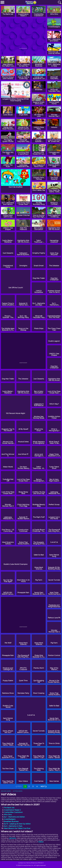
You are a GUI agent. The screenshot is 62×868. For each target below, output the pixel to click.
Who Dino (8, 815)
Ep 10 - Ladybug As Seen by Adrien (17, 824)
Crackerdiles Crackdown (13, 812)
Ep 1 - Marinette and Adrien (14, 817)
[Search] (60, 3)
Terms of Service (32, 863)
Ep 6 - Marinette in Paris (13, 826)
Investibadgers (10, 819)
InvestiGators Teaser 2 (12, 810)
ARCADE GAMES (6, 791)
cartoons (12, 838)
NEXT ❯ (44, 786)
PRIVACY (41, 863)
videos (41, 842)
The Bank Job (9, 808)
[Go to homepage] (31, 3)
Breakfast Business (11, 821)
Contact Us (22, 863)
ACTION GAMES (18, 791)
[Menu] (2, 3)
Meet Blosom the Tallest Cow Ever (17, 828)
